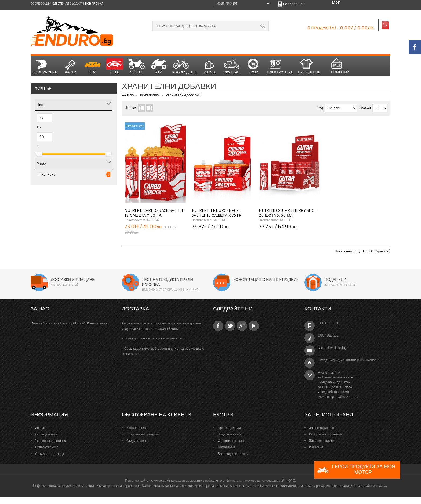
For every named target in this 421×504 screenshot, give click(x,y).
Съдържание (136, 441)
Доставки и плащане (73, 280)
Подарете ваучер (231, 434)
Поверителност (47, 447)
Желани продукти (322, 441)
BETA (115, 66)
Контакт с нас (137, 428)
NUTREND (48, 174)
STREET (137, 66)
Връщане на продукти (143, 434)
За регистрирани (322, 428)
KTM (93, 66)
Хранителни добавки (183, 95)
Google (242, 326)
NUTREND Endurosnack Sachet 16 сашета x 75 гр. (217, 213)
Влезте (57, 4)
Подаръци (335, 280)
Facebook (218, 326)
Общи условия (46, 434)
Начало (128, 95)
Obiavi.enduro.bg (50, 454)
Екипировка (45, 66)
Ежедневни (309, 66)
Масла (210, 66)
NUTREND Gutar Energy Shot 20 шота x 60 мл (288, 213)
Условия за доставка (51, 441)
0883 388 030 (294, 4)
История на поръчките (326, 434)
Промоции (339, 66)
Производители (229, 428)
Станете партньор (231, 441)
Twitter (230, 326)
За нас (40, 428)
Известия (316, 447)
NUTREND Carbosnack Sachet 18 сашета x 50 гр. (154, 213)
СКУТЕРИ (232, 66)
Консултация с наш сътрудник (266, 280)
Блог (336, 3)
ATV (159, 66)
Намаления (226, 447)
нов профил (94, 4)
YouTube (254, 326)
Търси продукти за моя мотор (356, 470)
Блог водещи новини (233, 454)
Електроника (280, 66)
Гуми (254, 66)
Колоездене (184, 66)
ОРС (292, 480)
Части (71, 66)
